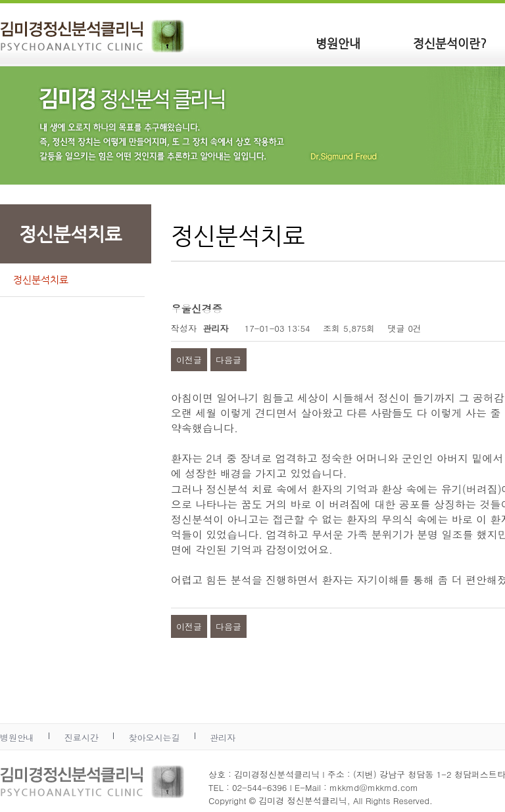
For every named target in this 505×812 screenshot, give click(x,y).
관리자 (223, 737)
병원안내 (338, 43)
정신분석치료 (41, 280)
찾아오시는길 (154, 737)
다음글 (228, 360)
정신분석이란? (450, 43)
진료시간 (82, 737)
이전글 (189, 360)
